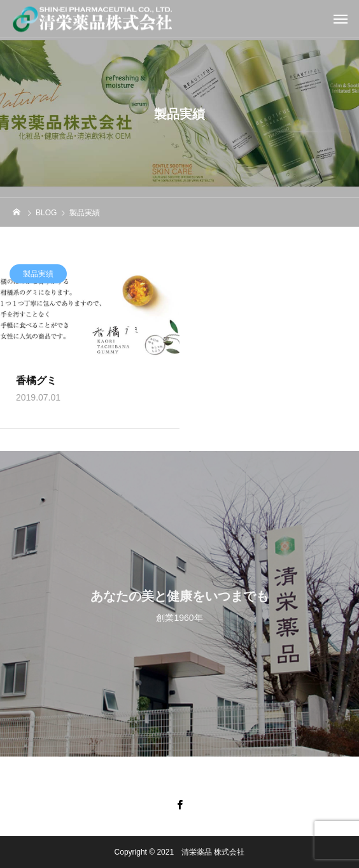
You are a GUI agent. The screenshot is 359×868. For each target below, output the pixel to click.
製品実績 (38, 276)
